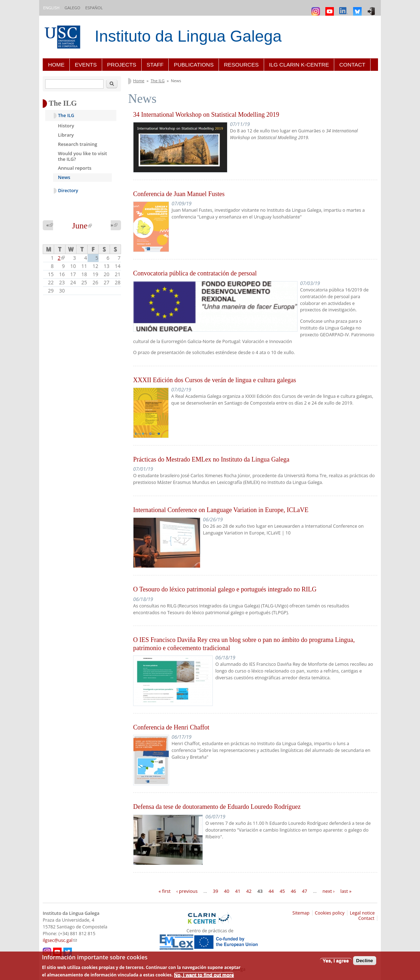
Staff (155, 65)
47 (304, 891)
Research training (78, 144)
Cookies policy (330, 913)
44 (271, 891)
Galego (72, 8)
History (66, 126)
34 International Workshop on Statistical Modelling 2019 (206, 115)
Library (66, 135)
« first (165, 891)
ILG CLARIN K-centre (299, 65)
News (64, 177)
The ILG (157, 81)
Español (94, 8)
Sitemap (301, 913)
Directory (68, 191)
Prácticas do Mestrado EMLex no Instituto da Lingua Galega (211, 459)
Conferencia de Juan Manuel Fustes (179, 194)
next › (329, 891)
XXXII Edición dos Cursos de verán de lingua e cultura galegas (215, 380)
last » (346, 891)
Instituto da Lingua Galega (188, 36)
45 (282, 891)
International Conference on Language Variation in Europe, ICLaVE (221, 510)
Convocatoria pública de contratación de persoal (195, 273)
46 (293, 891)
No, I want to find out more (204, 975)
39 (216, 891)
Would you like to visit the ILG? (83, 156)
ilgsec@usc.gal (60, 940)
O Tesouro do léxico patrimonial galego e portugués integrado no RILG (225, 589)
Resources (241, 65)
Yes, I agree (336, 961)
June (82, 226)
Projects (122, 65)
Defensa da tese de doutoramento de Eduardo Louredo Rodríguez (217, 807)
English (51, 8)
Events (86, 65)
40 (227, 891)
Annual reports (75, 168)
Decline (365, 961)
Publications (194, 65)
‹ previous (187, 891)
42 (249, 891)
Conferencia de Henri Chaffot (171, 727)
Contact (352, 65)
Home (56, 65)
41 (238, 891)
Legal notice (362, 913)
